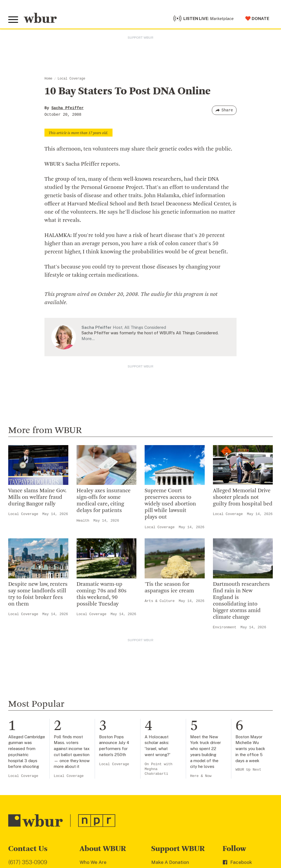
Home (48, 79)
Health (83, 521)
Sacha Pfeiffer (68, 108)
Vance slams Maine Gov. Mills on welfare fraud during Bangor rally (37, 497)
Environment (225, 627)
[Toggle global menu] (13, 20)
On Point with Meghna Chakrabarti (158, 769)
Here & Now (201, 776)
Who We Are (93, 862)
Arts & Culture (160, 601)
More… (88, 339)
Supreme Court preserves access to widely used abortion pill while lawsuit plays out (170, 504)
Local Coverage (71, 79)
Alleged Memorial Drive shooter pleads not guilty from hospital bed (243, 497)
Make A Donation (170, 862)
